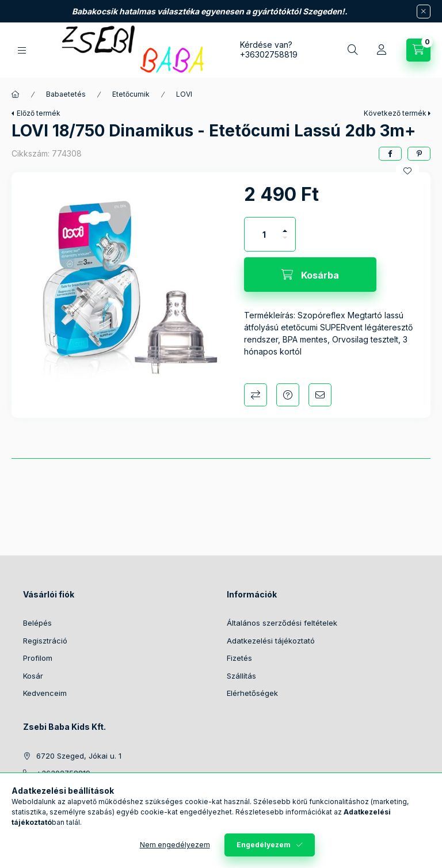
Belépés (37, 623)
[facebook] (390, 154)
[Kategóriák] (22, 50)
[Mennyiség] (264, 234)
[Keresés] (353, 50)
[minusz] (285, 243)
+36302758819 (269, 54)
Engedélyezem (264, 845)
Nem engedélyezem (175, 845)
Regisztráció (45, 641)
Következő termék (395, 113)
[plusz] (285, 226)
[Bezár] (424, 12)
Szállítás (241, 676)
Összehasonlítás (256, 395)
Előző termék (39, 113)
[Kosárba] (310, 275)
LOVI (184, 94)
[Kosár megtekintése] (418, 50)
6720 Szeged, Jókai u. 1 (79, 756)
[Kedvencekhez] (407, 171)
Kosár (33, 676)
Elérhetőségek (252, 693)
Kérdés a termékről (288, 395)
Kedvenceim (45, 693)
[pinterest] (419, 154)
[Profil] (382, 50)
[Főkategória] (16, 94)
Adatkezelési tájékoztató (271, 641)
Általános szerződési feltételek (282, 623)
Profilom (38, 658)
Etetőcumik (131, 94)
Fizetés (239, 658)
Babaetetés (66, 94)
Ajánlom (320, 395)
